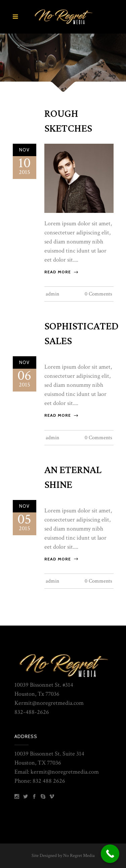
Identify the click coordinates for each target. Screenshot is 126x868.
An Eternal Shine (73, 477)
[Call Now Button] (110, 854)
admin (52, 294)
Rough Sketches (68, 121)
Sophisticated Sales (81, 334)
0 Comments (98, 294)
